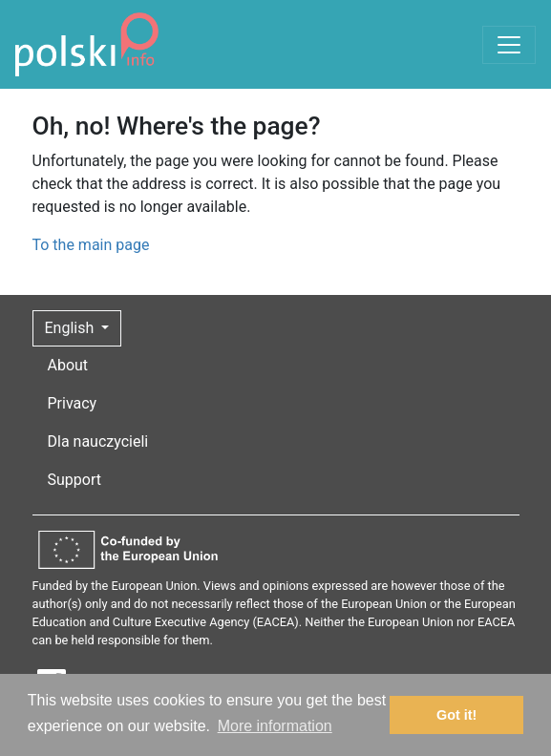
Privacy (73, 403)
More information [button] (275, 726)
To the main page (91, 245)
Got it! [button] (456, 715)
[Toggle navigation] (509, 45)
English (72, 328)
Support (74, 480)
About (68, 365)
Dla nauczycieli (98, 441)
